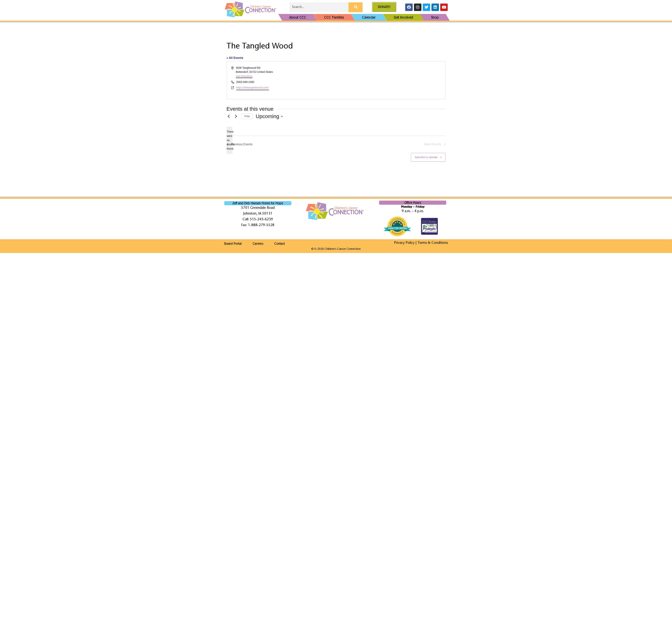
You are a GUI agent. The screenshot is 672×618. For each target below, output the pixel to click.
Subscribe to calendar (426, 157)
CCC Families (334, 17)
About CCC (298, 17)
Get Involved (403, 17)
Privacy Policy (404, 243)
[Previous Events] (229, 116)
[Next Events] (236, 116)
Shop (435, 17)
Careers (258, 244)
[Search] (356, 7)
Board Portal (233, 244)
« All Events (235, 58)
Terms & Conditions (433, 243)
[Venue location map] (390, 80)
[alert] (230, 140)
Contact (280, 244)
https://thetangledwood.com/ (253, 88)
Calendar (369, 17)
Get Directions (244, 76)
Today (247, 116)
